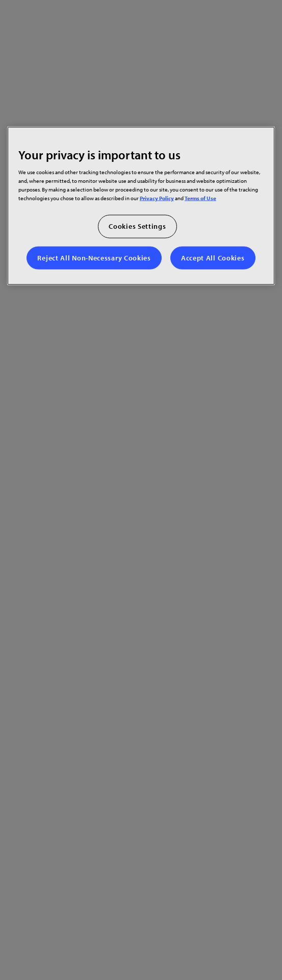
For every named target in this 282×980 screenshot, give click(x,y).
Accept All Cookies (213, 257)
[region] (141, 206)
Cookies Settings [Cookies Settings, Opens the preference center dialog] (137, 226)
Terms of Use (200, 198)
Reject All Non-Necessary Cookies (94, 257)
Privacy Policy (157, 198)
